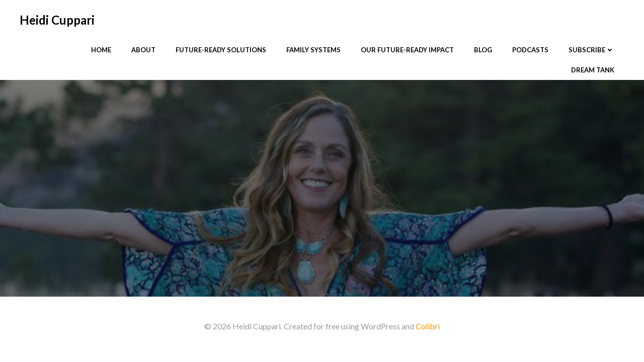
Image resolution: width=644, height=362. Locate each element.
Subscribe (591, 50)
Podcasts (530, 50)
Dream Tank (593, 70)
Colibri (428, 326)
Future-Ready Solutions (221, 50)
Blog (483, 50)
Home (101, 50)
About (143, 50)
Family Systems (313, 50)
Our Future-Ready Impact (407, 50)
